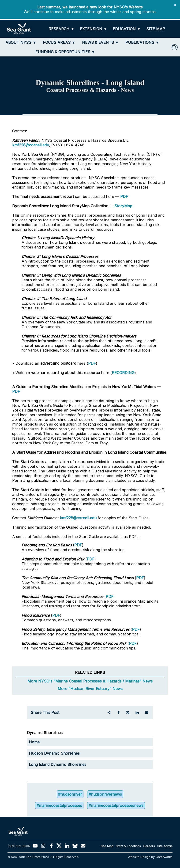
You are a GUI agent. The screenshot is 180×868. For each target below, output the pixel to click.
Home (34, 742)
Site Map (107, 846)
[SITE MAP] (156, 29)
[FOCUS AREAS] (59, 42)
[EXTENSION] (94, 29)
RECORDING (123, 373)
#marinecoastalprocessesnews (116, 805)
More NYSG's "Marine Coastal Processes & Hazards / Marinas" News (90, 681)
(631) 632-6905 (19, 846)
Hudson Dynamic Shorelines (54, 753)
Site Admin (165, 846)
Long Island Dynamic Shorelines (58, 764)
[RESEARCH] (61, 29)
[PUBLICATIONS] (142, 42)
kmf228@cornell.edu (31, 145)
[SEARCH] (175, 47)
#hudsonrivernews (105, 794)
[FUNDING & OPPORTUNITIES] (65, 52)
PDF (124, 197)
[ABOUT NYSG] (21, 42)
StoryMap (123, 206)
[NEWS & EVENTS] (100, 42)
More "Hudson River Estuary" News (90, 689)
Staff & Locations (128, 846)
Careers (149, 846)
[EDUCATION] (127, 29)
